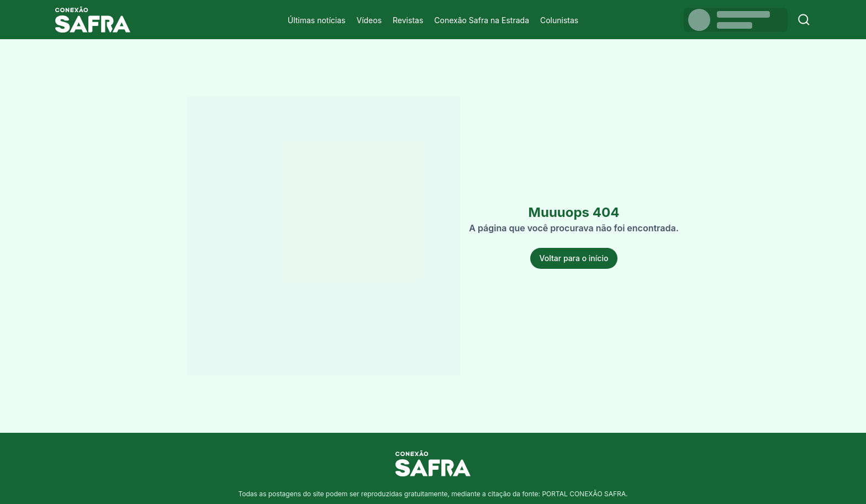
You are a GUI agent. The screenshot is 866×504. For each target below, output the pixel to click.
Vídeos (369, 20)
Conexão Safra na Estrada (482, 20)
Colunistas (559, 20)
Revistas (408, 20)
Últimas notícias (317, 20)
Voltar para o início (574, 258)
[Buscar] (804, 20)
